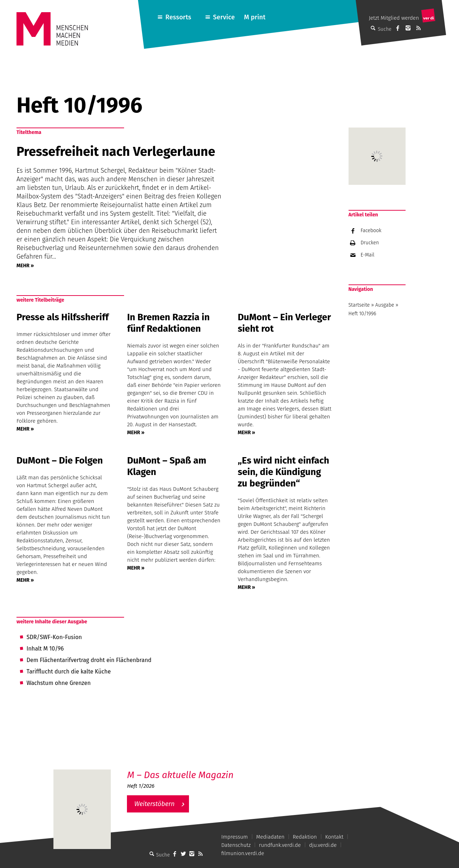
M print (255, 17)
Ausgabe (385, 305)
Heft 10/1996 (363, 314)
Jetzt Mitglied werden (394, 18)
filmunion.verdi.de (243, 853)
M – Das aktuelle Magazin (180, 775)
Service (224, 17)
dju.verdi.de (323, 845)
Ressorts (178, 17)
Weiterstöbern (154, 804)
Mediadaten (270, 837)
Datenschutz (236, 845)
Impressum (235, 837)
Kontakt (334, 837)
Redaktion (305, 837)
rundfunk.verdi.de (280, 845)
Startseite (359, 305)
